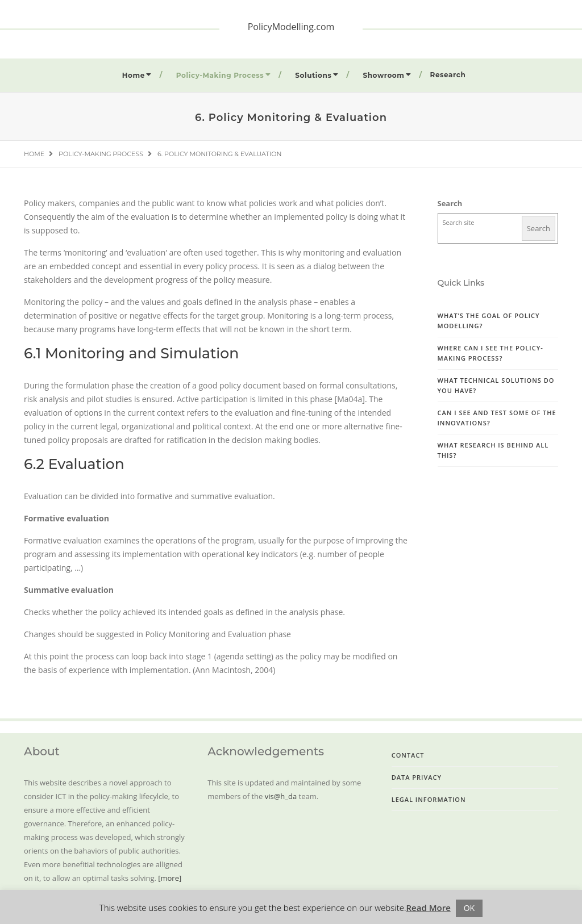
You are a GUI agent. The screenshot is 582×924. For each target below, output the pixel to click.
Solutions (313, 75)
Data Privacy (417, 777)
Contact (408, 755)
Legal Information (429, 799)
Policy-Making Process (220, 75)
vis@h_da (281, 796)
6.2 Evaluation (74, 464)
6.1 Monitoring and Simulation (131, 353)
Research (448, 75)
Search (450, 203)
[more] (170, 878)
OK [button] (469, 908)
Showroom (383, 75)
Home (134, 75)
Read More (429, 908)
